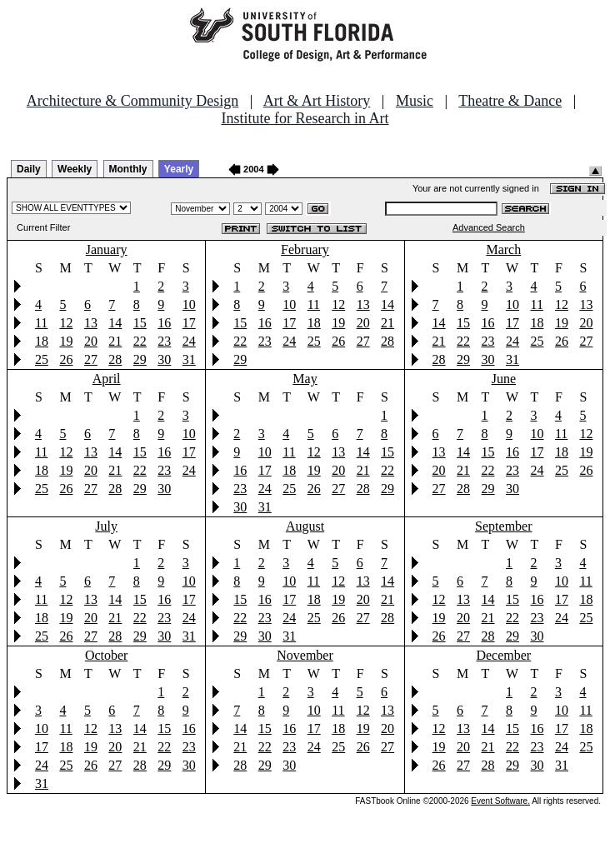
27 (91, 359)
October (107, 655)
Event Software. (500, 801)
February (305, 249)
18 (42, 341)
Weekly (75, 169)
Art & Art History (317, 101)
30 (164, 359)
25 (42, 359)
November (305, 655)
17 (189, 323)
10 (189, 304)
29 (140, 359)
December (503, 655)
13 (91, 323)
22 (140, 341)
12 (66, 323)
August (305, 526)
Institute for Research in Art (305, 118)
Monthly (128, 169)
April (107, 379)
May (305, 379)
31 (189, 359)
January (107, 249)
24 (189, 341)
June (504, 379)
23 (164, 341)
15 (140, 323)
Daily (29, 169)
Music (415, 101)
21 (115, 341)
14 (115, 323)
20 (91, 341)
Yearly (179, 169)
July (106, 526)
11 (41, 323)
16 (164, 323)
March (503, 249)
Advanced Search (489, 227)
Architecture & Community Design (132, 101)
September (503, 526)
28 (115, 359)
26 (66, 359)
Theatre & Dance (510, 101)
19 (66, 341)
